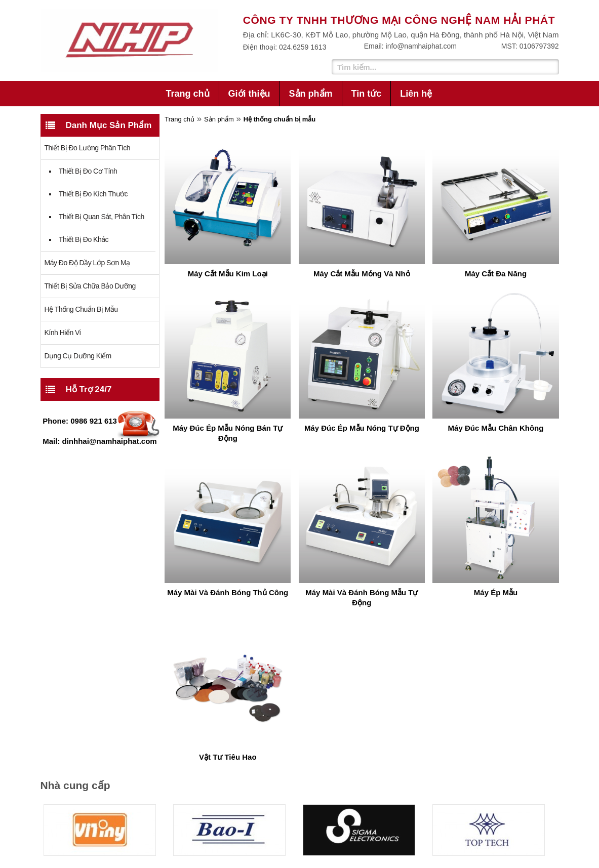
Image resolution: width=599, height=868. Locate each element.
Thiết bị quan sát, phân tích (102, 217)
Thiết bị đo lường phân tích (88, 148)
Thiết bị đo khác (84, 239)
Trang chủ (188, 94)
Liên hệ (416, 94)
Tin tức (367, 94)
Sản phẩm (311, 94)
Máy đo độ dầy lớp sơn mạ (87, 263)
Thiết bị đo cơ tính (88, 171)
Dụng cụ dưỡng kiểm (78, 356)
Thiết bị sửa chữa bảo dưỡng (90, 286)
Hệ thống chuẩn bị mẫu (81, 309)
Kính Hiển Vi (63, 333)
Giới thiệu (249, 94)
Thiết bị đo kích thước (93, 194)
